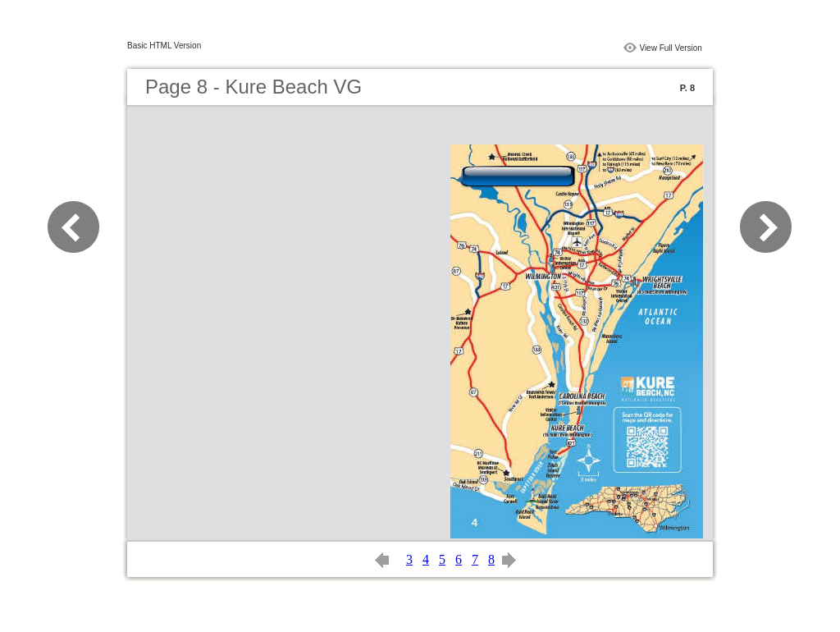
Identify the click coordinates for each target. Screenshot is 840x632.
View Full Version (671, 48)
